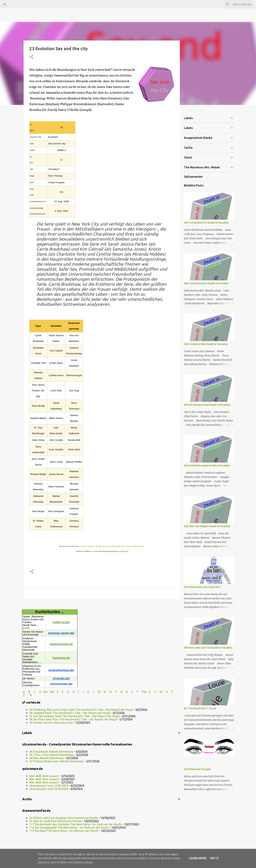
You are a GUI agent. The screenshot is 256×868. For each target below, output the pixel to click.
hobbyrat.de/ (61, 622)
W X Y (167, 692)
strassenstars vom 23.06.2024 (49, 786)
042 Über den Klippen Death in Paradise (207, 526)
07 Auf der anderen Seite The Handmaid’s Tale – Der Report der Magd (74, 716)
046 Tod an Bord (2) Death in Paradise (206, 283)
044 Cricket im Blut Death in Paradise (206, 344)
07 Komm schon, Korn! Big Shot (202, 587)
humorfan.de (61, 658)
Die (52, 692)
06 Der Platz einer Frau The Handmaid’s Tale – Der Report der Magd (73, 719)
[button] (31, 57)
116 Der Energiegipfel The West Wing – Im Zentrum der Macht (69, 828)
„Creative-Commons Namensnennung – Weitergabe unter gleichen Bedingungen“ (112, 546)
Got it (214, 858)
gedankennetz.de (61, 644)
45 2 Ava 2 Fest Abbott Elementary (52, 755)
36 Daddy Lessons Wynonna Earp (51, 723)
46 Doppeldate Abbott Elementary (51, 752)
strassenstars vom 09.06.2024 (49, 789)
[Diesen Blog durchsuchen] (234, 4)
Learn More (198, 858)
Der (45, 692)
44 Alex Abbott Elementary (47, 758)
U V (153, 692)
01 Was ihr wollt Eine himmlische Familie (55, 821)
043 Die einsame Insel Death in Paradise (207, 405)
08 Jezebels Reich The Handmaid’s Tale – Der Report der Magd (70, 713)
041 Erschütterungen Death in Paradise (207, 466)
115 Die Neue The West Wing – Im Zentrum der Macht (64, 831)
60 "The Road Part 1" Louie (200, 708)
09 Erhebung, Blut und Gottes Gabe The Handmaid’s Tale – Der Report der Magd (81, 710)
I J (81, 692)
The (144, 692)
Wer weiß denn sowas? (44, 776)
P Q (119, 692)
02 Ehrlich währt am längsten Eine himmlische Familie (64, 818)
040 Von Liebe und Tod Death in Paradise (208, 648)
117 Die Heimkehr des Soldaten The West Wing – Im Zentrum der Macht (76, 824)
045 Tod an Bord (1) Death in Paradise (206, 223)
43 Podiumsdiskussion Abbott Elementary (56, 761)
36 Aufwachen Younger (197, 769)
